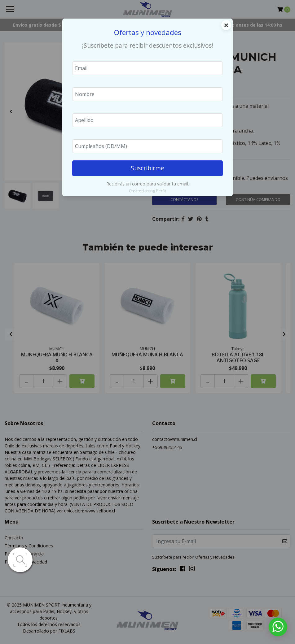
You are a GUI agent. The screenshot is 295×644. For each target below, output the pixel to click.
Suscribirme (147, 168)
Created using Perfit (147, 191)
